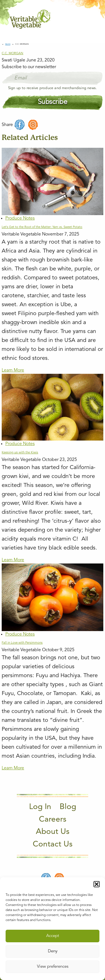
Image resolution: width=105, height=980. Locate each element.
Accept (53, 936)
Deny (53, 951)
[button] (97, 884)
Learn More (13, 370)
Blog (8, 44)
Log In (40, 807)
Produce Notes (20, 218)
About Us (53, 832)
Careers (53, 820)
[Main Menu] (92, 19)
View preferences (53, 967)
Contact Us (53, 845)
